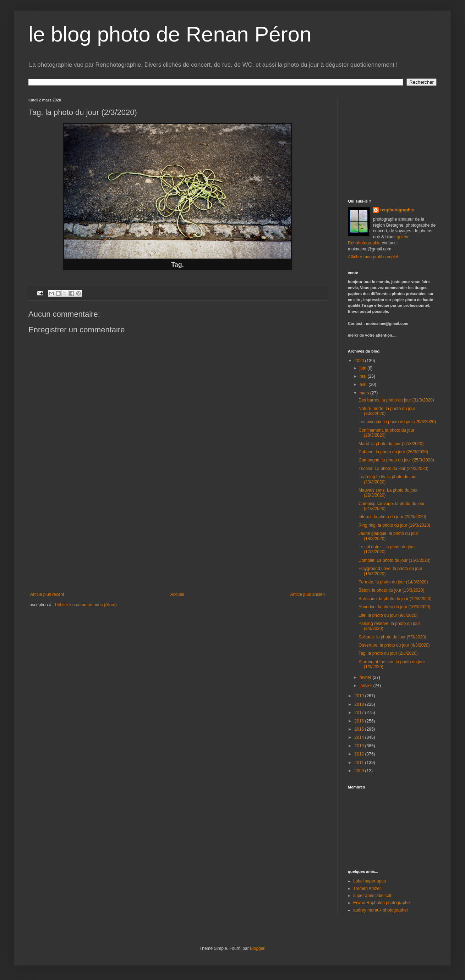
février (366, 677)
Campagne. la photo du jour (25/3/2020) (396, 460)
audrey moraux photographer (381, 910)
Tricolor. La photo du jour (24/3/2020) (393, 469)
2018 (360, 704)
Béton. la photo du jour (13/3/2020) (391, 590)
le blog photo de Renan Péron (170, 34)
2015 (360, 729)
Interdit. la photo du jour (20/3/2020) (392, 517)
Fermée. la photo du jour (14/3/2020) (393, 582)
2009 (360, 771)
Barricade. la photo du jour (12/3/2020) (395, 599)
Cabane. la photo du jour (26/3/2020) (393, 452)
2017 (360, 713)
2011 (360, 763)
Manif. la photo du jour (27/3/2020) (391, 444)
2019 (360, 696)
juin (363, 368)
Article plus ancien (308, 594)
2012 (360, 754)
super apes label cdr (372, 896)
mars (365, 393)
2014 (360, 737)
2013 (360, 746)
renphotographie (397, 210)
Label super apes (370, 881)
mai (364, 376)
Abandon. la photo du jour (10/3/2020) (394, 607)
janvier (366, 686)
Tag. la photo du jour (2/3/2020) (388, 653)
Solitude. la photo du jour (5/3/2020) (392, 637)
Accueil (177, 594)
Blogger (257, 948)
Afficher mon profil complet (373, 257)
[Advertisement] (392, 142)
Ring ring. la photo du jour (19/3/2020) (394, 525)
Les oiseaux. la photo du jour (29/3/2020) (397, 422)
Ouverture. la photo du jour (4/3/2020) (394, 645)
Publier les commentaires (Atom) (86, 605)
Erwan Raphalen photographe (381, 903)
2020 (360, 361)
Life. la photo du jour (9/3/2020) (388, 615)
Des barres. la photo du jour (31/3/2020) (396, 400)
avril (364, 384)
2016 (360, 721)
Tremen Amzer (367, 888)
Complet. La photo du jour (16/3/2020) (395, 560)
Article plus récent (47, 594)
